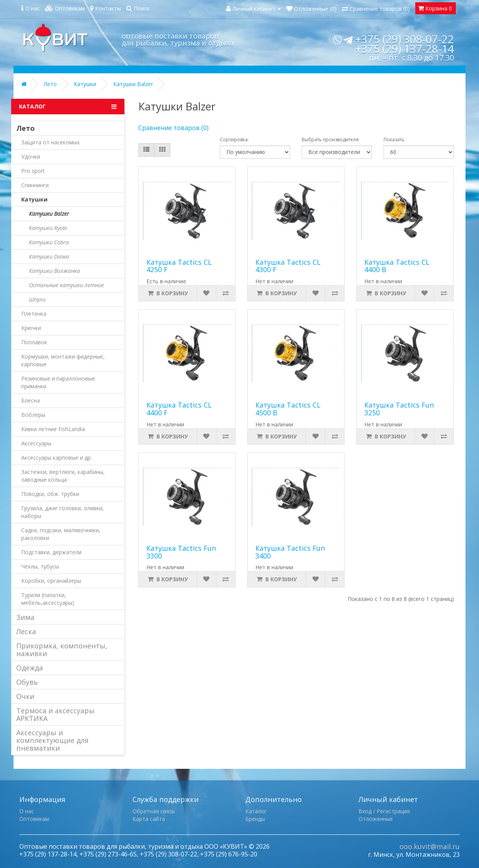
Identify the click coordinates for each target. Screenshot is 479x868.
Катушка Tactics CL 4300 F (288, 266)
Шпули (37, 299)
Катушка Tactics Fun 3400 (290, 552)
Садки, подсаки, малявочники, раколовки (61, 534)
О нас (27, 811)
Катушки (85, 84)
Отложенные (376, 819)
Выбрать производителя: (331, 140)
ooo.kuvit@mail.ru (430, 846)
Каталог (256, 811)
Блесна (31, 400)
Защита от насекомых (50, 142)
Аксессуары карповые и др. (57, 458)
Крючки (31, 328)
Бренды (255, 819)
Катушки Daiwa (49, 256)
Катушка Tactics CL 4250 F (179, 266)
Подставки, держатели (51, 552)
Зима (25, 617)
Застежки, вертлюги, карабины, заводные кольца (63, 476)
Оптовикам (34, 819)
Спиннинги (35, 185)
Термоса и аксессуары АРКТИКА (55, 714)
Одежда (30, 668)
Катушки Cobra (49, 242)
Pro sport (33, 171)
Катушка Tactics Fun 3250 (399, 409)
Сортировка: (234, 140)
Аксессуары (36, 443)
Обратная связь (154, 811)
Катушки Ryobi (48, 228)
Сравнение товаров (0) (173, 128)
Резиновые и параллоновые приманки (58, 382)
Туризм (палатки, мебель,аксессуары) (48, 599)
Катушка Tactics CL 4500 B (288, 409)
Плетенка (34, 314)
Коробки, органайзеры (51, 581)
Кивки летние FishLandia (53, 429)
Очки (25, 696)
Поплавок (34, 342)
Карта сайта (149, 819)
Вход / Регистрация (384, 811)
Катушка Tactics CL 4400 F (179, 409)
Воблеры (33, 415)
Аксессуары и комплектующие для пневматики (52, 740)
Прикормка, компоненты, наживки (62, 650)
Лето (50, 84)
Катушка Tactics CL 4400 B (397, 266)
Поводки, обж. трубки (50, 494)
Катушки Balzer (133, 84)
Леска (26, 631)
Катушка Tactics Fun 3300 (181, 552)
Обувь (27, 682)
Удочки (31, 157)
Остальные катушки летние (66, 285)
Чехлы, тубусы (40, 566)
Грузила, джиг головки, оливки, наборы (63, 512)
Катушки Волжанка (54, 271)
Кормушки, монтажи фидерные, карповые (63, 360)
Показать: (395, 140)
